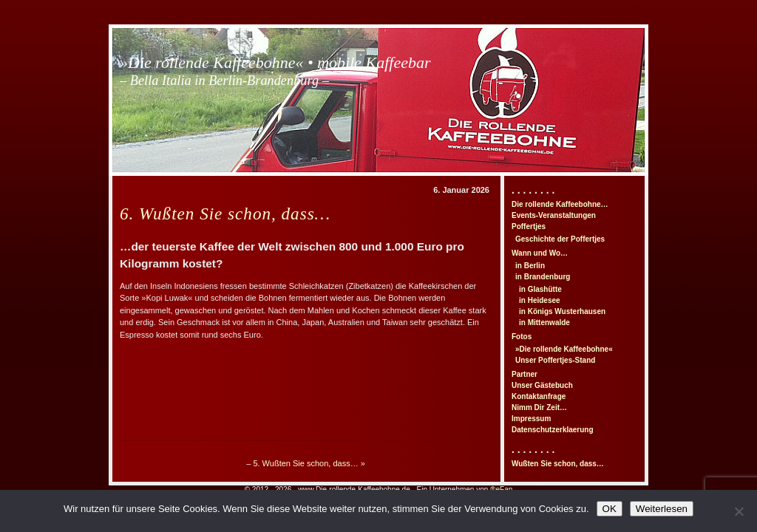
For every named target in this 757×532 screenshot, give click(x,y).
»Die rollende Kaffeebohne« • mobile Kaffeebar (275, 71)
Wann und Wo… (540, 253)
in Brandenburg (543, 277)
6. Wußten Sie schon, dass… (225, 214)
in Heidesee (540, 300)
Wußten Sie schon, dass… (558, 464)
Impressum (531, 419)
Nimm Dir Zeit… (539, 407)
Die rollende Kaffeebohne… (560, 204)
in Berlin (530, 266)
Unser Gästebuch (542, 385)
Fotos (522, 337)
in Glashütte (540, 289)
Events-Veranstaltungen (554, 215)
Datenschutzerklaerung (553, 430)
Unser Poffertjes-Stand (555, 360)
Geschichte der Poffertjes (560, 239)
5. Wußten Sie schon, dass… (305, 463)
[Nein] (739, 511)
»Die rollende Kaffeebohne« (564, 349)
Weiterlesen (662, 509)
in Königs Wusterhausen (562, 311)
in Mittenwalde (544, 323)
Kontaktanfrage (539, 396)
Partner (525, 374)
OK (610, 509)
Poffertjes (529, 226)
